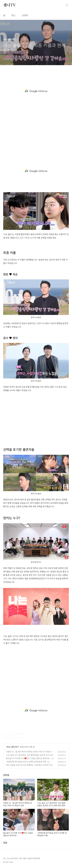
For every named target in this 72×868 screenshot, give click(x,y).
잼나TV (9, 5)
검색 (61, 5)
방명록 (25, 15)
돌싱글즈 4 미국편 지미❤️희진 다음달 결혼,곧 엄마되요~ (28, 758)
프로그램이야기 (13, 747)
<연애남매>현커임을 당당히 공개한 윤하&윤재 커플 (26, 762)
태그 (14, 15)
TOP (67, 859)
